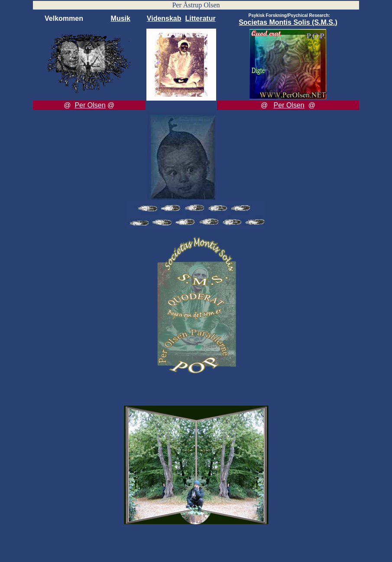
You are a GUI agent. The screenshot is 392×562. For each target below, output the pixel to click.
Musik (121, 18)
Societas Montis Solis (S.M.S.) (288, 22)
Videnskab (164, 18)
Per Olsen (90, 105)
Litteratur (200, 18)
